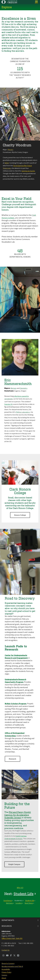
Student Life (24, 894)
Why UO (20, 888)
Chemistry (24, 388)
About (4, 978)
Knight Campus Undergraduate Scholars (15, 837)
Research (12, 759)
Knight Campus (14, 864)
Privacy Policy (6, 972)
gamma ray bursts (28, 171)
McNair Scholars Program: (16, 704)
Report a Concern (8, 963)
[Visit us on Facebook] (11, 956)
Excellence (8, 901)
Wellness (9, 903)
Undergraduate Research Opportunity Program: (15, 681)
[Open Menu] (37, 2)
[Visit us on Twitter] (14, 956)
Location (19, 903)
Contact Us (5, 950)
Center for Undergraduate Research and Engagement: (16, 657)
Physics (10, 150)
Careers (4, 975)
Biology (14, 388)
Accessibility (6, 969)
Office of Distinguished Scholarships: (15, 734)
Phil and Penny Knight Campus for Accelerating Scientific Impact (18, 815)
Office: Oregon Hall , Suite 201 (12, 938)
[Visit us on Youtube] (7, 956)
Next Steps (29, 903)
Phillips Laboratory (23, 412)
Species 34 (8, 404)
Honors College (20, 515)
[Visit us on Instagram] (3, 956)
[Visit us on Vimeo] (18, 956)
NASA (7, 163)
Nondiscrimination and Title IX (12, 966)
